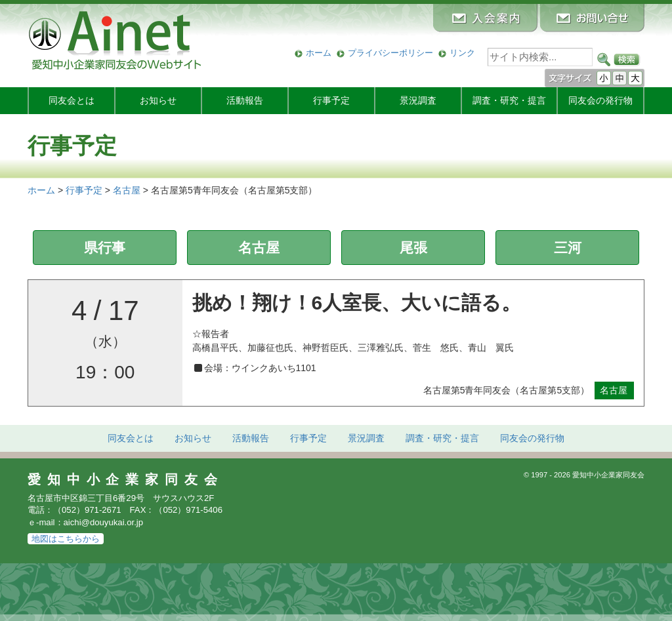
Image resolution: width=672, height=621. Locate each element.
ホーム (319, 53)
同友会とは (72, 100)
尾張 (413, 248)
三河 (568, 248)
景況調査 (418, 100)
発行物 (600, 100)
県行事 (105, 248)
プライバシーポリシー (390, 53)
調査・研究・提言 (509, 100)
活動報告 (245, 100)
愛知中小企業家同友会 (126, 479)
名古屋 (259, 248)
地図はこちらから (66, 539)
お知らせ (158, 100)
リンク (462, 53)
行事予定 (331, 100)
